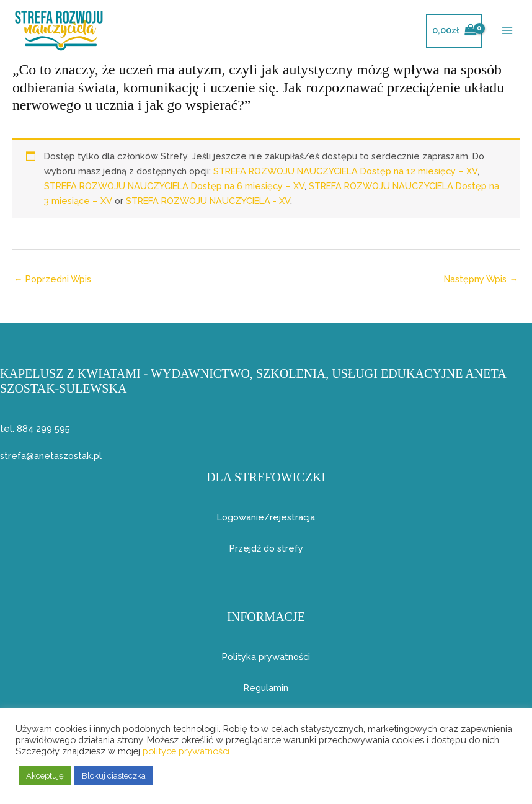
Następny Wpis (481, 279)
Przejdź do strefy (266, 548)
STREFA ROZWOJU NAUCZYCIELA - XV (208, 201)
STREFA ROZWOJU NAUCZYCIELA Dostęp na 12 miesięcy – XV (345, 171)
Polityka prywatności (266, 657)
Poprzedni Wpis (52, 279)
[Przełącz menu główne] (507, 30)
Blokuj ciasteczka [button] (114, 776)
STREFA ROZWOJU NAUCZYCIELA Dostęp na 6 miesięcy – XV (174, 186)
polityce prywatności (186, 751)
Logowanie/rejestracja (266, 517)
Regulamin (266, 688)
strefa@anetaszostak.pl (51, 456)
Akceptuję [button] (45, 776)
